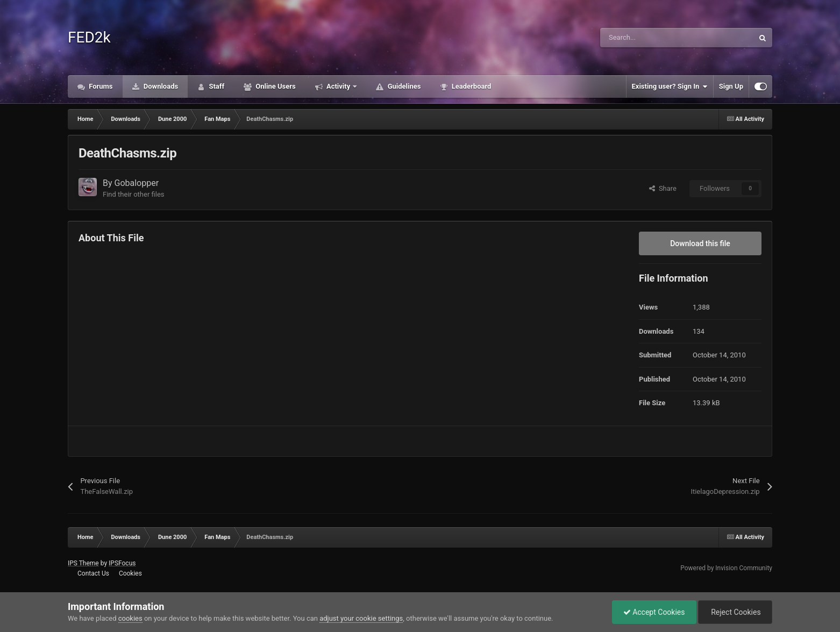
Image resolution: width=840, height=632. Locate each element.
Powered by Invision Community (726, 568)
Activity (339, 86)
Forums (100, 86)
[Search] (654, 38)
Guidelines (403, 86)
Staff (216, 86)
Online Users (275, 86)
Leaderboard (470, 86)
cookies (130, 618)
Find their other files (134, 194)
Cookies (130, 573)
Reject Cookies (735, 612)
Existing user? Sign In (670, 87)
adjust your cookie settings (361, 618)
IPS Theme (83, 563)
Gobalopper (137, 183)
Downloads (160, 86)
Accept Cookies (654, 612)
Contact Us (93, 573)
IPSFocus (122, 563)
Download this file (700, 243)
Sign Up (731, 86)
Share (663, 188)
